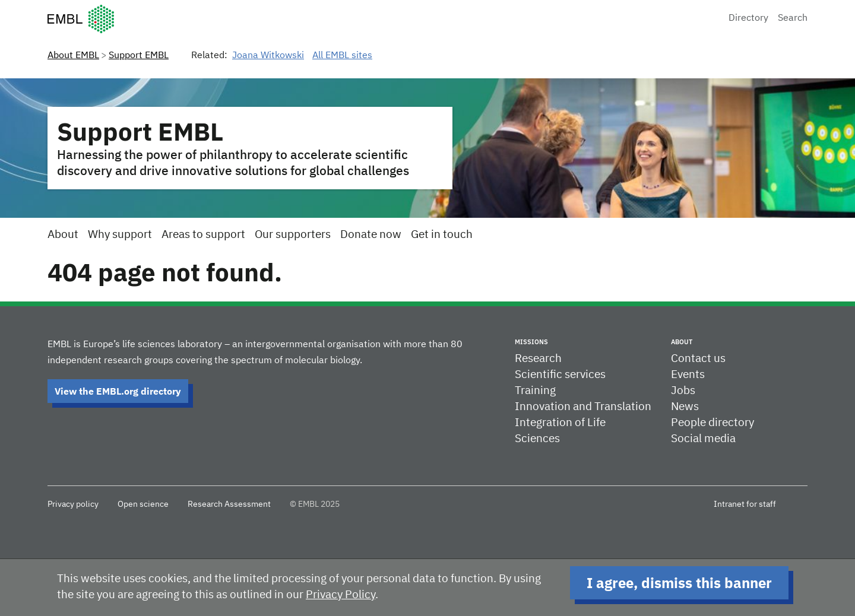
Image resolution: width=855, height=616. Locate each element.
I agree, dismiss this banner (679, 583)
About (63, 235)
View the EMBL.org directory (118, 391)
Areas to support (203, 235)
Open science (143, 504)
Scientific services (560, 375)
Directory (748, 18)
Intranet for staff (745, 504)
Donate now (371, 235)
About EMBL (73, 56)
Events (688, 375)
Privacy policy (73, 504)
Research (538, 359)
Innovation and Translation (583, 407)
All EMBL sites (342, 56)
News (685, 407)
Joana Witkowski (268, 56)
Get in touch (442, 235)
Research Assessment (229, 504)
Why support (120, 235)
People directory (712, 423)
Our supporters (293, 235)
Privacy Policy (341, 595)
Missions (531, 342)
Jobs (683, 391)
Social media (703, 439)
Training (535, 391)
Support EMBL (139, 56)
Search (793, 18)
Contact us (698, 359)
